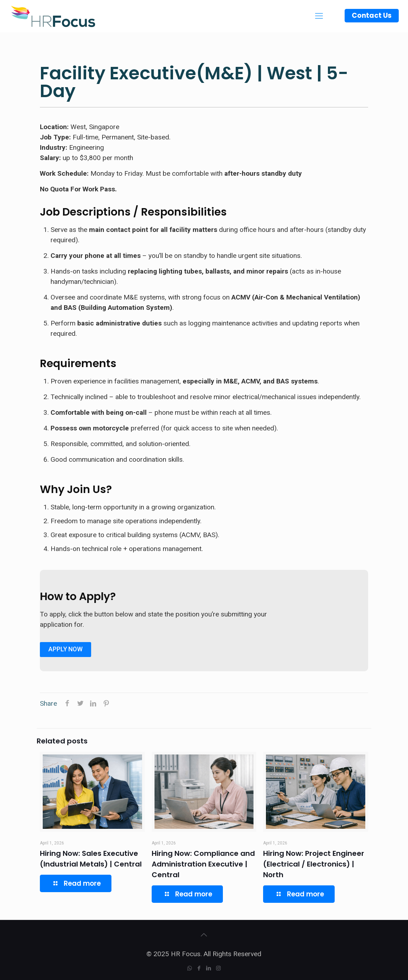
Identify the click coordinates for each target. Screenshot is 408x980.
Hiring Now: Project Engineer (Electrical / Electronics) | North (314, 864)
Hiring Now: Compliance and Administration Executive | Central (203, 864)
